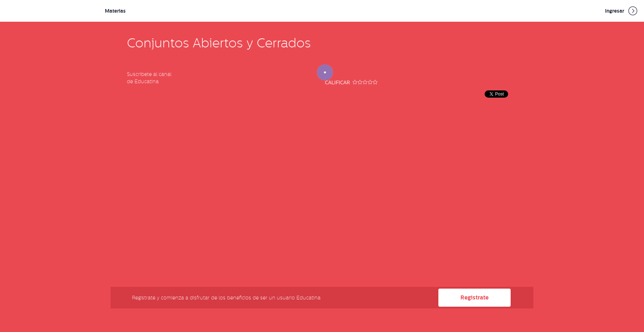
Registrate (475, 297)
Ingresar (622, 11)
